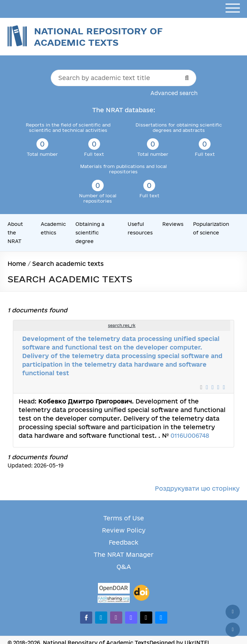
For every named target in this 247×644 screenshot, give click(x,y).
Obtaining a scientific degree (90, 233)
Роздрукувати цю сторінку (197, 488)
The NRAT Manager (123, 554)
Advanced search (174, 93)
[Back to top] (233, 612)
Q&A (124, 567)
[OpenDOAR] (114, 589)
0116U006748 (190, 435)
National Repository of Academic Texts (98, 37)
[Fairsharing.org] (114, 599)
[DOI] (141, 593)
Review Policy (124, 530)
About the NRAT (15, 233)
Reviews (173, 224)
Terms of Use (124, 518)
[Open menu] (233, 8)
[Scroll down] (233, 630)
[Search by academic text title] (123, 78)
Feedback (123, 542)
